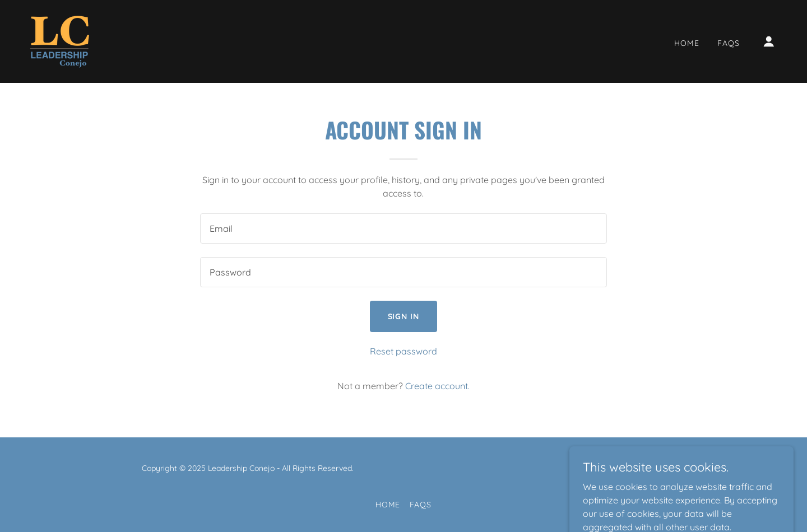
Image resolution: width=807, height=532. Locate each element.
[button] (769, 41)
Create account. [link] (437, 386)
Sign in (404, 316)
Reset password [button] (403, 351)
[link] (60, 40)
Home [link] (687, 43)
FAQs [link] (729, 43)
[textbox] (403, 228)
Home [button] (388, 505)
